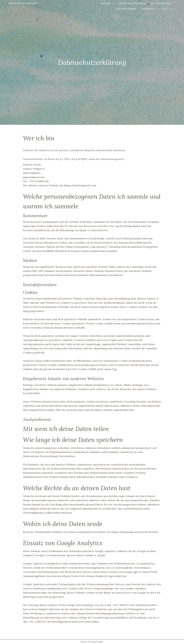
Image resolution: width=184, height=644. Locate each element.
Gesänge (111, 3)
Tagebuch (153, 9)
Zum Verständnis (131, 9)
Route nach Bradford (137, 3)
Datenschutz (172, 9)
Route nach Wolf (167, 3)
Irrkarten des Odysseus (18, 3)
